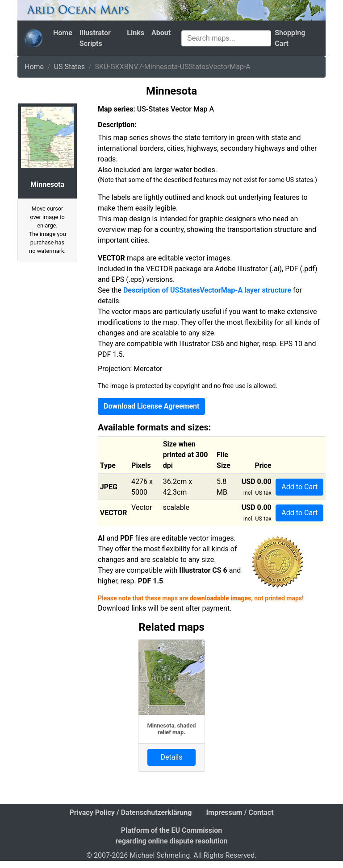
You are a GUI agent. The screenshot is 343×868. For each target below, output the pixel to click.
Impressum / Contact (240, 812)
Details (172, 757)
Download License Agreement (151, 406)
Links (136, 33)
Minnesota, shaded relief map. (171, 729)
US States (69, 67)
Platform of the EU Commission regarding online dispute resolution (171, 836)
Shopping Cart (290, 38)
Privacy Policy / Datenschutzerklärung (130, 812)
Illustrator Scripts (95, 38)
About (161, 33)
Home (63, 33)
